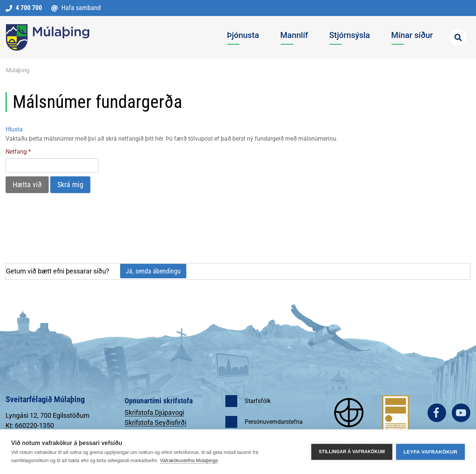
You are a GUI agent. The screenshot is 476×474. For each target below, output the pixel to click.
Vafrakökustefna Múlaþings (189, 460)
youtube (461, 413)
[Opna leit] (458, 37)
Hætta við (27, 185)
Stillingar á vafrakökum (352, 452)
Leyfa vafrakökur (430, 452)
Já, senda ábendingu (153, 271)
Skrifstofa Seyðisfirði (155, 422)
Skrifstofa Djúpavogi (154, 412)
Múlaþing (17, 70)
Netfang (16, 152)
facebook (437, 413)
